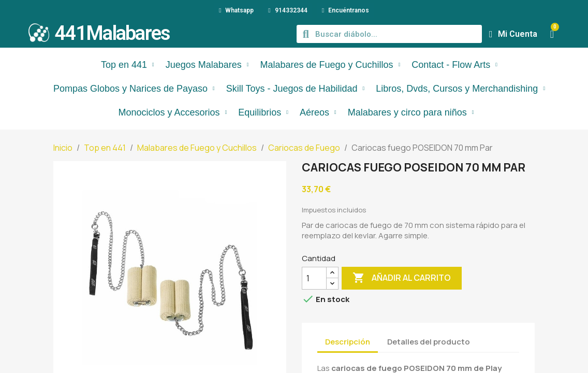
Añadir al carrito (402, 278)
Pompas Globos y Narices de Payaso (134, 89)
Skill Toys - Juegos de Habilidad (295, 89)
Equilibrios (263, 112)
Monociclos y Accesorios (173, 112)
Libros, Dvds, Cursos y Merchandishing (460, 89)
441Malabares (112, 33)
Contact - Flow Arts (454, 65)
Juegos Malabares (207, 65)
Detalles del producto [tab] (429, 342)
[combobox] (391, 34)
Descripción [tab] (348, 342)
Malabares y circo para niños (411, 112)
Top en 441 (128, 65)
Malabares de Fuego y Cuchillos (330, 65)
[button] (552, 34)
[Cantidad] (314, 278)
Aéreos (318, 112)
